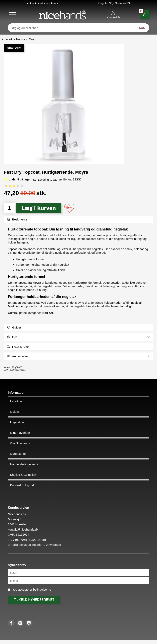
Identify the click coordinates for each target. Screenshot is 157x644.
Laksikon (16, 401)
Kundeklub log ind (22, 485)
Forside (9, 39)
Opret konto (18, 454)
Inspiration (17, 422)
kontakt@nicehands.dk (23, 529)
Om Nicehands (20, 443)
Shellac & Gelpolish (23, 475)
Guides (15, 412)
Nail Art (48, 313)
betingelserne (42, 589)
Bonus (67, 179)
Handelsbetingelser (24, 464)
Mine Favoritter (20, 433)
